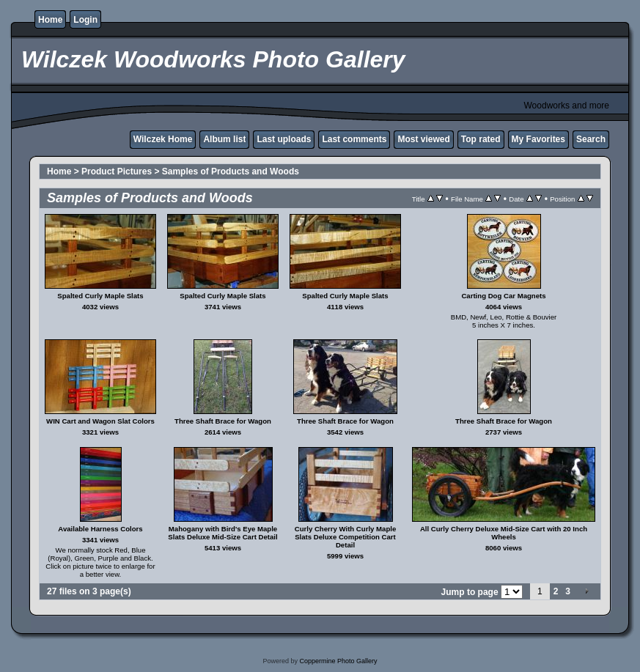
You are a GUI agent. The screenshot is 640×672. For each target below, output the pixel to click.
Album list (224, 139)
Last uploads (284, 139)
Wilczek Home (163, 139)
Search (591, 139)
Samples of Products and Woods (231, 171)
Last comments (354, 139)
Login (85, 20)
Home (50, 20)
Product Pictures (117, 171)
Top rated (481, 139)
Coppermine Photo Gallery (338, 661)
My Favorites (538, 139)
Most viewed (423, 139)
